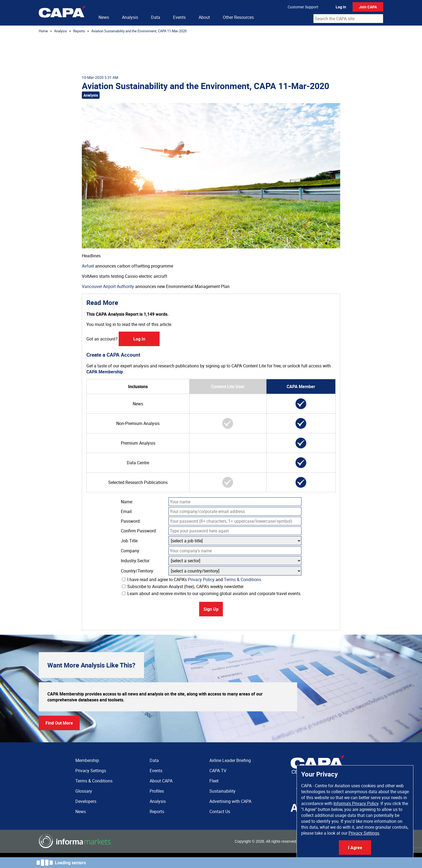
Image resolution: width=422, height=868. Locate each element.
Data (156, 17)
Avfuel (88, 266)
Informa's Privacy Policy (356, 803)
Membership (87, 760)
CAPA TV (218, 771)
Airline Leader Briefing (230, 760)
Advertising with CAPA (230, 801)
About (204, 17)
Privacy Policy (201, 579)
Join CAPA (368, 7)
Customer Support (303, 7)
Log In (341, 7)
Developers (86, 801)
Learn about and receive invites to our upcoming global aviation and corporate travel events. (212, 593)
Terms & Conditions (242, 579)
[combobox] (348, 19)
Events (179, 17)
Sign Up (211, 609)
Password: (131, 521)
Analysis (130, 17)
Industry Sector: (136, 561)
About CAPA (161, 781)
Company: (131, 551)
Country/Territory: (138, 571)
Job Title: (130, 541)
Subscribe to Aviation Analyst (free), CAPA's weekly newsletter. (183, 586)
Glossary (84, 791)
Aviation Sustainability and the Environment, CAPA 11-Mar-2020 (139, 31)
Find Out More (59, 723)
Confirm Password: (139, 531)
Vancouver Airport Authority (108, 286)
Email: (127, 511)
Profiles (157, 791)
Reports (79, 31)
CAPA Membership (105, 372)
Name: (127, 502)
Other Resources (238, 17)
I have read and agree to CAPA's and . (192, 579)
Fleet (214, 781)
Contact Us (220, 811)
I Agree (355, 848)
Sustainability (222, 791)
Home (43, 31)
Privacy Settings (364, 833)
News (104, 17)
